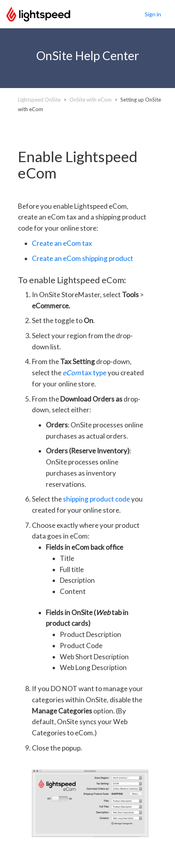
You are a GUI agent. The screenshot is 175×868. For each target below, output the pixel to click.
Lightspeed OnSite (39, 100)
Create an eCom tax (62, 243)
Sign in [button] (153, 14)
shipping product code (96, 499)
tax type (85, 373)
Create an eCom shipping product (83, 258)
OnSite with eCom (90, 100)
